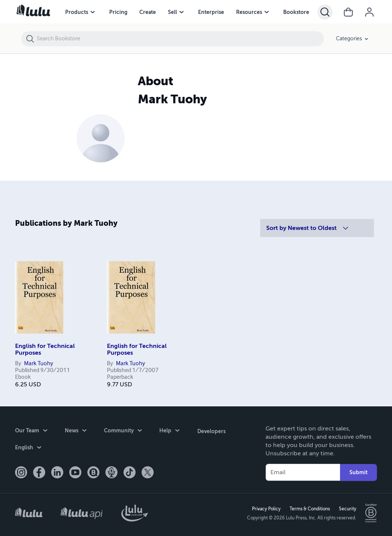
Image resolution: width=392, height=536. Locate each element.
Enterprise (211, 12)
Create (148, 12)
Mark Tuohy (39, 364)
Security (347, 508)
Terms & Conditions (309, 508)
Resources (249, 12)
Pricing (118, 12)
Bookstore (296, 12)
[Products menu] (93, 12)
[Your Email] (303, 472)
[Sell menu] (182, 12)
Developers (211, 430)
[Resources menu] (267, 12)
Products (77, 12)
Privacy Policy (266, 508)
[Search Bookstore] (180, 39)
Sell (172, 12)
